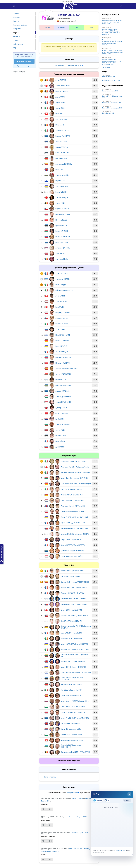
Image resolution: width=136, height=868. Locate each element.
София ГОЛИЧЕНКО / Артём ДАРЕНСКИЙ (75, 517)
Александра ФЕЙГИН (63, 175)
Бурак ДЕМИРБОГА (62, 413)
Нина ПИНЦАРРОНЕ (62, 91)
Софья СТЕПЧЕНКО (62, 147)
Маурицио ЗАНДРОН (63, 363)
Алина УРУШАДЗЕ (62, 198)
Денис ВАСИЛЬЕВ (61, 301)
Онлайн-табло (49, 777)
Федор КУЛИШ (60, 430)
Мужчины (62, 27)
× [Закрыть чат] (129, 794)
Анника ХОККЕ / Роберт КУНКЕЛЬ (72, 495)
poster (109, 18)
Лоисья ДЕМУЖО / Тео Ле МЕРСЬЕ (73, 593)
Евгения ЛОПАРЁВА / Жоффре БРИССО (74, 588)
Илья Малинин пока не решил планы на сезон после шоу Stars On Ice (112, 22)
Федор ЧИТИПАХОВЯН (63, 374)
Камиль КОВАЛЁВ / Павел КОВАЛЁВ (73, 545)
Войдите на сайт (121, 850)
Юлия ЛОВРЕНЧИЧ (62, 242)
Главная (16, 13)
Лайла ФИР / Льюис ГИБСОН (71, 576)
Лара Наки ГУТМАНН (62, 130)
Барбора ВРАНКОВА (62, 209)
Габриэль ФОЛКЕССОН (63, 385)
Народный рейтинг (20, 25)
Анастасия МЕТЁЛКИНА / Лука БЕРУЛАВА (75, 467)
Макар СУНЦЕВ (61, 380)
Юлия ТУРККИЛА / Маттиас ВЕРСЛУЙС (74, 599)
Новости (16, 21)
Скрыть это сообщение (24, 66)
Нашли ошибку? (2, 554)
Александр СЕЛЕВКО (63, 279)
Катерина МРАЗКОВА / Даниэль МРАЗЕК (75, 616)
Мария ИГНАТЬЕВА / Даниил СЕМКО (73, 707)
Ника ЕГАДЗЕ (60, 307)
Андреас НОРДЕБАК (62, 391)
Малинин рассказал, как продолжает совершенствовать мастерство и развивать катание (112, 42)
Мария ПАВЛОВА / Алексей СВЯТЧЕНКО (74, 478)
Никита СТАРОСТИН (62, 341)
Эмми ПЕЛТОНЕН (61, 142)
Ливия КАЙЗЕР (60, 97)
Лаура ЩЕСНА (60, 253)
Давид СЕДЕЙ (60, 447)
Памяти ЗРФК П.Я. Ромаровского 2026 (112, 97)
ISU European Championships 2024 (68, 65)
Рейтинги (16, 36)
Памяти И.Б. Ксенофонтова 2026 (112, 103)
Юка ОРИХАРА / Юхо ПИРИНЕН (71, 621)
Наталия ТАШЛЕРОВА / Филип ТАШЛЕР (74, 604)
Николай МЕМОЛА (62, 324)
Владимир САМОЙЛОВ (63, 313)
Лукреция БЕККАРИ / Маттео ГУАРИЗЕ (74, 461)
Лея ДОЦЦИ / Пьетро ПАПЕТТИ (71, 690)
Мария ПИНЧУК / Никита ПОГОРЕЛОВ (73, 667)
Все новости (106, 68)
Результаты (17, 33)
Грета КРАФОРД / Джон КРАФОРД (73, 551)
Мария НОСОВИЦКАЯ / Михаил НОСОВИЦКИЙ (76, 673)
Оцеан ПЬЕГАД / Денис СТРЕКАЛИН (73, 523)
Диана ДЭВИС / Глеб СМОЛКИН (71, 610)
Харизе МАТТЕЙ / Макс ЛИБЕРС (72, 684)
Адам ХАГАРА (60, 329)
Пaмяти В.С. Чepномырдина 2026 (112, 108)
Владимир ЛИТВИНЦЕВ (63, 357)
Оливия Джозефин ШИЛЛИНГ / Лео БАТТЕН (76, 752)
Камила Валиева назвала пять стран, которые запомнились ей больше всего (113, 52)
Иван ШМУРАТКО (61, 346)
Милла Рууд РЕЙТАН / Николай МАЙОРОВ (75, 718)
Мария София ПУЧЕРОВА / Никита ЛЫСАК (75, 701)
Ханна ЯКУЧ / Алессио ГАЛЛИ (71, 729)
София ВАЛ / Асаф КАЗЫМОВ (71, 696)
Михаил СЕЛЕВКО (61, 436)
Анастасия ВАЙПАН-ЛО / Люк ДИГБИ (73, 506)
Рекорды (16, 40)
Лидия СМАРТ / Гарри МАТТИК (71, 540)
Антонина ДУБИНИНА (63, 248)
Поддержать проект (24, 61)
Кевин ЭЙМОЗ (60, 441)
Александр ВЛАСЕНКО (63, 397)
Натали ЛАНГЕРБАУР (63, 153)
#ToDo (15, 48)
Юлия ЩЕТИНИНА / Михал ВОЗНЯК (72, 512)
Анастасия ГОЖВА (62, 186)
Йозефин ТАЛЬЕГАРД (63, 136)
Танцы (91, 27)
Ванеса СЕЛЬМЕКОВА (63, 237)
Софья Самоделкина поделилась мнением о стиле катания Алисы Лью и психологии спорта (112, 62)
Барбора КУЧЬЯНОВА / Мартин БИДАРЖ (75, 528)
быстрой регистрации (68, 49)
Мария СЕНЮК (60, 181)
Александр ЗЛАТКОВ (63, 425)
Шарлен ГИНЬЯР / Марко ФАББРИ (73, 571)
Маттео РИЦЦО (61, 285)
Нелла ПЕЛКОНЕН (61, 192)
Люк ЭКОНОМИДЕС (62, 352)
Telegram (98, 800)
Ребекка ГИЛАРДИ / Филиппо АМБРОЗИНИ (76, 473)
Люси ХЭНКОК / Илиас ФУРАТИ (71, 735)
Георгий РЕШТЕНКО (62, 318)
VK (107, 800)
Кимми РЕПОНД (61, 114)
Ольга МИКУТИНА (61, 119)
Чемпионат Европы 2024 (78, 817)
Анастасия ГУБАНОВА (63, 86)
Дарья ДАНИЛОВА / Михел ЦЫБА (72, 500)
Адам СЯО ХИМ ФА (62, 274)
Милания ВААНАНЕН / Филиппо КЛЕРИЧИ (75, 534)
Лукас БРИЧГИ (60, 296)
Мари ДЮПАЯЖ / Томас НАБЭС (72, 633)
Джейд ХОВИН (60, 203)
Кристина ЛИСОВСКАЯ (63, 226)
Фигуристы (17, 29)
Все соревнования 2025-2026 (111, 80)
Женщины (47, 27)
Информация (18, 44)
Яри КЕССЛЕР (60, 419)
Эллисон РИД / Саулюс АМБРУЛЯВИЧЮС (75, 582)
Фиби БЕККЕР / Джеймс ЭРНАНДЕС (73, 661)
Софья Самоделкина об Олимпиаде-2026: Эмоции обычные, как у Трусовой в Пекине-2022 (111, 32)
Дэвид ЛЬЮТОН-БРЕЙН (63, 402)
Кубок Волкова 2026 (108, 113)
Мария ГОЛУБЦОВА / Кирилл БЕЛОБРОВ (74, 644)
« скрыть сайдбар (19, 72)
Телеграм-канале (72, 793)
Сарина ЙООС (60, 108)
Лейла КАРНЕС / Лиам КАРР (70, 724)
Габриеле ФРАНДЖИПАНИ (64, 290)
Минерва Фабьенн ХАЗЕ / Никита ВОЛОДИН (76, 484)
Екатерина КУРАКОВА (63, 214)
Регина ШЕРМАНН (62, 231)
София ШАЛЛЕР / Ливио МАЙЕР (72, 556)
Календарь (17, 17)
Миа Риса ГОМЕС (61, 220)
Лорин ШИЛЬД (60, 103)
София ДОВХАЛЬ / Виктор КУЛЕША (73, 712)
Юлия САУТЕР (60, 125)
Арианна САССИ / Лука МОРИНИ (72, 740)
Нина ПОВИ (59, 170)
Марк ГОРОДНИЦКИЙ (63, 335)
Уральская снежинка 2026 (110, 91)
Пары (76, 27)
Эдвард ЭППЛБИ (61, 408)
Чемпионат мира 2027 (109, 77)
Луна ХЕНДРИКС (61, 80)
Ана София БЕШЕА (62, 259)
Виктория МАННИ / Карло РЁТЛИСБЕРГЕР (75, 650)
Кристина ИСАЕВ (61, 158)
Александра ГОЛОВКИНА (64, 164)
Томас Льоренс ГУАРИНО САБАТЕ (67, 369)
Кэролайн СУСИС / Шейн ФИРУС (72, 639)
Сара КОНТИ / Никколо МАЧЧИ (71, 489)
